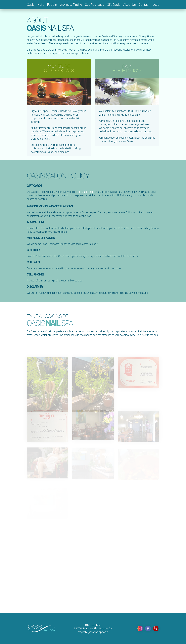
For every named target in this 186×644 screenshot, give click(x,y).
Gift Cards (114, 5)
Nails (41, 5)
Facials (52, 5)
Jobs (156, 5)
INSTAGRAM (140, 629)
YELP (156, 629)
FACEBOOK (148, 629)
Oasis (31, 5)
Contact (144, 5)
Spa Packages (94, 5)
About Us (130, 5)
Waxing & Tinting (71, 5)
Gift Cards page (86, 192)
